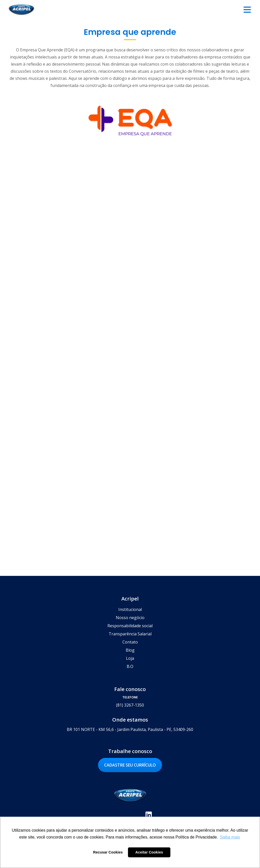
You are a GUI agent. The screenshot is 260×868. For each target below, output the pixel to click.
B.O (130, 666)
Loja (130, 658)
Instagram (124, 815)
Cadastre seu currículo (130, 765)
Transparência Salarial (130, 634)
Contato (130, 642)
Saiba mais (226, 357)
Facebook (111, 815)
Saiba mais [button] (230, 837)
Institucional (130, 609)
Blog (130, 650)
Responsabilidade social (130, 626)
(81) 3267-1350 (130, 705)
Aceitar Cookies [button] (149, 852)
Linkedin (149, 815)
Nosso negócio (130, 618)
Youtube (136, 815)
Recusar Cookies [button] (108, 852)
